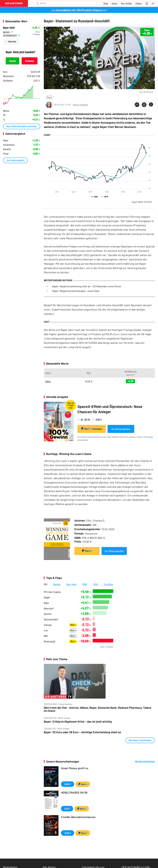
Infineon (48, 625)
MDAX (85, 584)
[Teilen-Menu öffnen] (137, 105)
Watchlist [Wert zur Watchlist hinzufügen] (12, 41)
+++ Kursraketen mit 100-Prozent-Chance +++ (79, 10)
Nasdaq (57, 584)
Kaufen (13, 61)
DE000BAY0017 (11, 35)
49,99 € (68, 784)
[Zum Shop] (106, 3)
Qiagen (47, 597)
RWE (46, 636)
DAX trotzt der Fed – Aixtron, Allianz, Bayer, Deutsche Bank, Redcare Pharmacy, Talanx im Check (98, 709)
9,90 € (67, 809)
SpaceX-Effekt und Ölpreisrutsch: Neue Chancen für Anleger (110, 409)
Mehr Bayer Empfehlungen (140, 740)
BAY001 (8, 32)
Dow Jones (71, 584)
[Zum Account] (114, 3)
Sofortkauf (92, 429)
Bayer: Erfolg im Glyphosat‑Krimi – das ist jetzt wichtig (78, 722)
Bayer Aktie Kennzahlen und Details (22, 126)
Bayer (50, 97)
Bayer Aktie (9, 28)
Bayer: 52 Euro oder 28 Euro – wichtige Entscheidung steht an (82, 732)
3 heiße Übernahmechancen (78, 817)
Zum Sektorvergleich (15, 160)
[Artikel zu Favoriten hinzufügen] (151, 104)
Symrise (48, 614)
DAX (46, 584)
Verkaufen (30, 61)
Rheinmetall (49, 641)
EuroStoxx (109, 584)
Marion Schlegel (80, 105)
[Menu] (154, 3)
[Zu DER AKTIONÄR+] (126, 3)
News (73, 625)
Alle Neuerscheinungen (145, 761)
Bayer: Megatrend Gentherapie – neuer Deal (76, 291)
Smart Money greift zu (75, 768)
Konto (151, 437)
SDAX (96, 584)
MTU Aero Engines (52, 592)
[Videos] (138, 3)
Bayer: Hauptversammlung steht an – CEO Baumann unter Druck (87, 286)
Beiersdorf (49, 608)
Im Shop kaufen (121, 429)
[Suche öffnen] (38, 3)
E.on (46, 630)
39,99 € (68, 833)
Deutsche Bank (51, 619)
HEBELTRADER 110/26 (74, 792)
